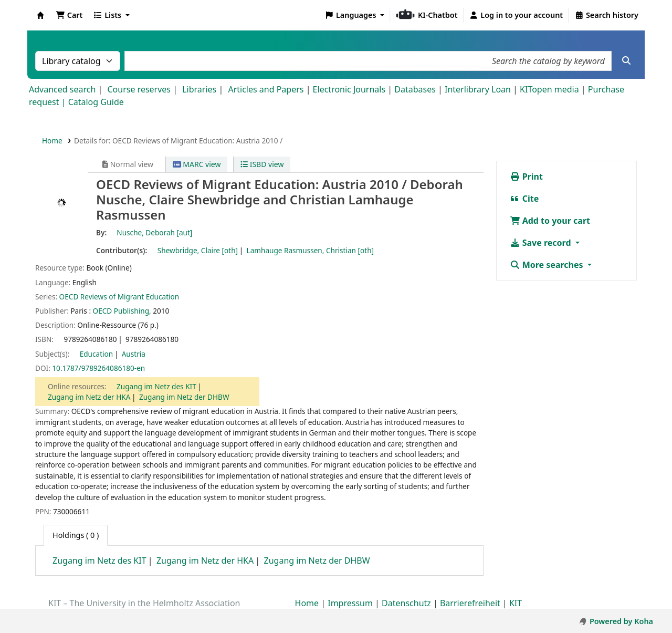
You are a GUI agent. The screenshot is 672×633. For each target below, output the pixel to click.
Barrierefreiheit (470, 603)
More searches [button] (548, 265)
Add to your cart (550, 221)
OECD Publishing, (122, 311)
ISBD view (262, 164)
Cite (524, 199)
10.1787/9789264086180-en (98, 368)
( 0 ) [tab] (76, 535)
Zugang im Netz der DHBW (184, 397)
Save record (542, 243)
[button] (69, 15)
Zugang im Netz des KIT (156, 386)
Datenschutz (406, 603)
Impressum (350, 603)
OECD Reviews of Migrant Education (119, 297)
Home (52, 141)
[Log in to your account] (516, 15)
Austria (134, 354)
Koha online (40, 15)
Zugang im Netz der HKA (89, 397)
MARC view (197, 164)
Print (526, 177)
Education (97, 354)
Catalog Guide (96, 102)
